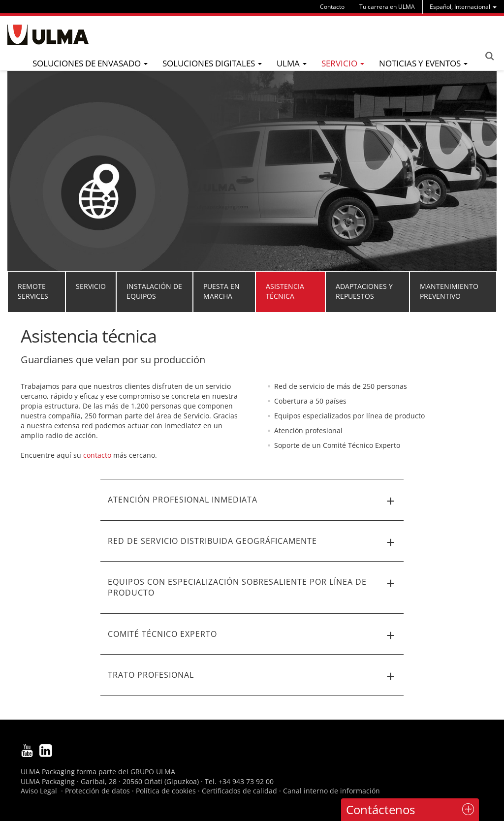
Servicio (91, 286)
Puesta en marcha (221, 291)
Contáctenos (380, 809)
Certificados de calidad (239, 791)
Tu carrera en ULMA (387, 7)
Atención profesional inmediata (252, 501)
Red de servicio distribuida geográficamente (252, 542)
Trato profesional (252, 676)
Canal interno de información (331, 791)
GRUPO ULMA (153, 772)
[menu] (463, 7)
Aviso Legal (39, 791)
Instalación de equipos (154, 291)
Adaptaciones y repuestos (364, 291)
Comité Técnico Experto (252, 635)
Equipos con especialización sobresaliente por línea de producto (252, 587)
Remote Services (33, 291)
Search (489, 56)
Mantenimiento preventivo (449, 291)
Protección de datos (97, 791)
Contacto (332, 7)
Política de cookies (166, 791)
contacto (97, 455)
